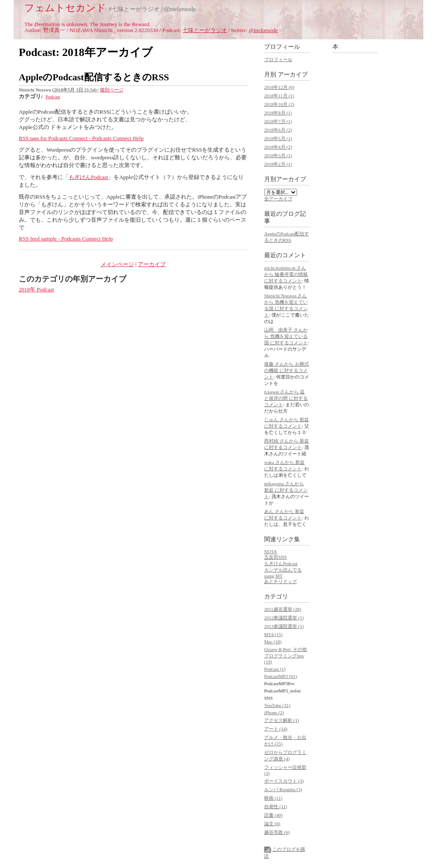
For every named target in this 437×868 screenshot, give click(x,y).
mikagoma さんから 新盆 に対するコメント (286, 490)
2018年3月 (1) (278, 155)
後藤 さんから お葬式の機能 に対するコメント (287, 370)
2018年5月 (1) (278, 138)
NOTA (271, 551)
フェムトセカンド (65, 8)
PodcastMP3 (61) (281, 676)
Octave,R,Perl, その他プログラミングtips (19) (286, 655)
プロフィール (278, 59)
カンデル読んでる (283, 570)
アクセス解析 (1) (282, 720)
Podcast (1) (275, 669)
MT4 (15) (273, 634)
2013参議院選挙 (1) (284, 626)
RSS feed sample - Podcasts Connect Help (66, 239)
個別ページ (112, 90)
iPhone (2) (274, 713)
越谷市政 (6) (277, 832)
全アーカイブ (278, 199)
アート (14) (276, 729)
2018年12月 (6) (279, 87)
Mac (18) (273, 642)
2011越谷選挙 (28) (283, 609)
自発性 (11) (276, 806)
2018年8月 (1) (278, 113)
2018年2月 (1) (278, 164)
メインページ (117, 264)
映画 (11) (273, 798)
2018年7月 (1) (278, 121)
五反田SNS (275, 557)
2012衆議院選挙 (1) (284, 618)
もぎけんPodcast (88, 177)
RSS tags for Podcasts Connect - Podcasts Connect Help (81, 138)
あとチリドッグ (281, 581)
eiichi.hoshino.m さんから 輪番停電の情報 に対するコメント (286, 274)
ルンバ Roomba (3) (283, 789)
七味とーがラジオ (205, 30)
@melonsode (263, 30)
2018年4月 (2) (278, 147)
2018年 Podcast (36, 289)
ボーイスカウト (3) (284, 781)
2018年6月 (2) (278, 130)
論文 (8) (272, 824)
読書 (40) (273, 815)
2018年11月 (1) (279, 96)
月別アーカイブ (285, 179)
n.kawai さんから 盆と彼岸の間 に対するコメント (286, 398)
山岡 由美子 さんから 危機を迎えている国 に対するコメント (286, 336)
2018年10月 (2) (279, 104)
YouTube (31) (277, 705)
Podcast (52, 97)
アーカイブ (152, 264)
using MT (273, 576)
